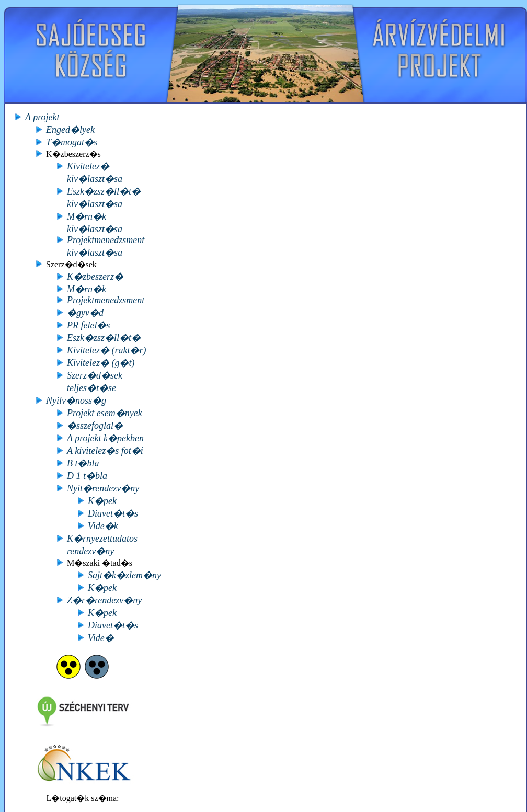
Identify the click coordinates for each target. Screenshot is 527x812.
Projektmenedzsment (106, 300)
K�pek (102, 501)
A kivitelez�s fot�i (105, 451)
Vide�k (103, 526)
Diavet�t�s (113, 513)
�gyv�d (85, 313)
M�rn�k (87, 289)
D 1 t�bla (87, 476)
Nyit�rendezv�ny (103, 488)
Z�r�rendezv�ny (104, 600)
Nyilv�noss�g (76, 401)
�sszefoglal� (95, 426)
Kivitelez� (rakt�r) (106, 350)
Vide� (101, 638)
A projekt (42, 117)
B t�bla (83, 463)
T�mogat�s (72, 142)
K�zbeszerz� (95, 277)
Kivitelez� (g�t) (101, 363)
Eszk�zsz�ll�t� (104, 338)
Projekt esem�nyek (105, 413)
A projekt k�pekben (105, 438)
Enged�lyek (70, 130)
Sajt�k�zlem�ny (124, 575)
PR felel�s (88, 325)
